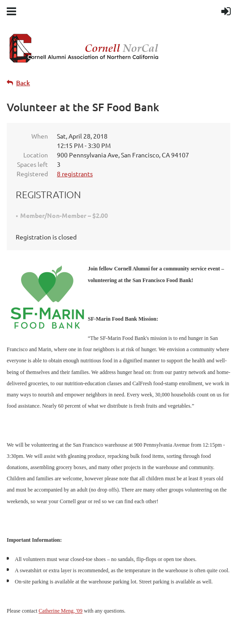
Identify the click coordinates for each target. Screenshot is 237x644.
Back (23, 83)
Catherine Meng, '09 (60, 611)
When (40, 136)
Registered (32, 174)
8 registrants (75, 174)
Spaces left (32, 164)
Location (36, 155)
